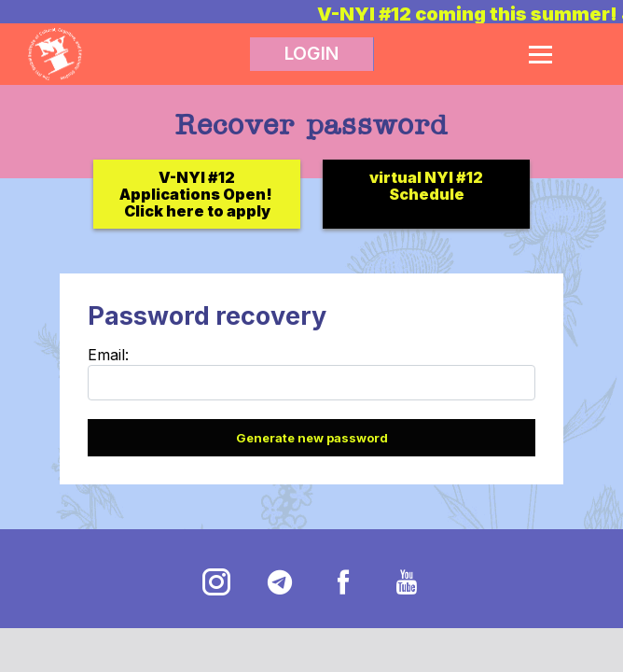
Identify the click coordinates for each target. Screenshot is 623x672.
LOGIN (311, 54)
